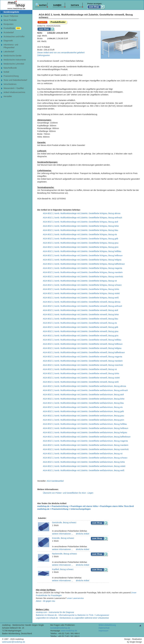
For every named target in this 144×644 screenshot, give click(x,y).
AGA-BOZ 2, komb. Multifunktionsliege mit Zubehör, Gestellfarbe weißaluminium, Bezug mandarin (86, 445)
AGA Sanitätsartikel (55, 481)
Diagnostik (8, 41)
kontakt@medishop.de (60, 628)
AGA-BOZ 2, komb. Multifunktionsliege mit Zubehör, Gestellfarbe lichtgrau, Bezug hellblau (82, 251)
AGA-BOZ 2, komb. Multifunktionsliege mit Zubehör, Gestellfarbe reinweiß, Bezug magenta (82, 357)
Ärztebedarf (9, 32)
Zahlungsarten (44, 55)
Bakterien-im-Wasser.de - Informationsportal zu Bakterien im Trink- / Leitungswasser (73, 615)
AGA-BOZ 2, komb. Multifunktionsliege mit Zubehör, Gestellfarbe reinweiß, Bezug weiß (81, 382)
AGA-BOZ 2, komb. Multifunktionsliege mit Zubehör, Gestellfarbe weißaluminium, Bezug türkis (84, 462)
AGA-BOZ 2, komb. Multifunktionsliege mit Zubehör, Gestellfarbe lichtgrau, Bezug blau (81, 230)
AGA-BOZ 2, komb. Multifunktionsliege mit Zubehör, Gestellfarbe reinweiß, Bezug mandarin (83, 361)
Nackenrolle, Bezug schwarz (64, 554)
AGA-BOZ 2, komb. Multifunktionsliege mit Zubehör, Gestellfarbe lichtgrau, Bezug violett (81, 293)
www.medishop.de (69, 631)
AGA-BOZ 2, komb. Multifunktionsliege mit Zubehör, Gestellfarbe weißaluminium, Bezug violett (84, 466)
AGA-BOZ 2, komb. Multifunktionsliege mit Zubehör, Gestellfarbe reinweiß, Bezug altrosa (82, 302)
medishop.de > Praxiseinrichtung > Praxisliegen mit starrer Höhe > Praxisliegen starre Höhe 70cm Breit (86, 506)
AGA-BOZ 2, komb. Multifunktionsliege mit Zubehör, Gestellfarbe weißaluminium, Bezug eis (83, 407)
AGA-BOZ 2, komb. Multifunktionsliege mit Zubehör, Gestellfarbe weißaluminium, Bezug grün (83, 420)
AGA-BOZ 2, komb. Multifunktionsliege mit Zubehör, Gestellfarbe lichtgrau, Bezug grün (81, 247)
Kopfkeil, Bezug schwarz (63, 569)
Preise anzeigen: (96, 6)
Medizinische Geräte (13, 56)
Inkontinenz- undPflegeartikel (11, 46)
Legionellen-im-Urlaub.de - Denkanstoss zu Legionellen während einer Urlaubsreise (72, 618)
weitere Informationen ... (63, 534)
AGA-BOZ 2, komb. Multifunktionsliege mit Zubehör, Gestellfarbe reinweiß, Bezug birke (81, 314)
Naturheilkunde (10, 68)
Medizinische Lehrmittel (14, 64)
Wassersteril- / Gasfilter (14, 88)
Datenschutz (104, 628)
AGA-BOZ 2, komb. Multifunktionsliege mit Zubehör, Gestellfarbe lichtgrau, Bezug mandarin (83, 272)
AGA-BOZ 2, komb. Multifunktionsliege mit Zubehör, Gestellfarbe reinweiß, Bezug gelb (81, 327)
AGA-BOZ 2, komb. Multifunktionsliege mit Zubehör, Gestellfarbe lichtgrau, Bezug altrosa (82, 213)
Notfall (6, 72)
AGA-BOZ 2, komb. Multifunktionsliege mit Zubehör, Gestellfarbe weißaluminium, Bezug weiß (84, 470)
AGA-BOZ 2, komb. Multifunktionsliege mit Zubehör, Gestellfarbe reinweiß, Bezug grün (81, 336)
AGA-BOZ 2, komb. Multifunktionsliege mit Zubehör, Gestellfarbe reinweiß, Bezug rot (80, 369)
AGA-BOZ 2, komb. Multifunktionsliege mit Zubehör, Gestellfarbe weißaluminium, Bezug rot (83, 454)
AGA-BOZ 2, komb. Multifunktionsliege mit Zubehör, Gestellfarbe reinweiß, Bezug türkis (81, 373)
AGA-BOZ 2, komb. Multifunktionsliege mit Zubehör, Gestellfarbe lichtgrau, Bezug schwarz (82, 285)
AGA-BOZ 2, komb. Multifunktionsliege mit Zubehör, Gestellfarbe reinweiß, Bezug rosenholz (83, 365)
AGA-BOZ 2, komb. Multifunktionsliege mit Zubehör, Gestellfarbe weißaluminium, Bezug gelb (83, 411)
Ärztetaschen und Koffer (14, 37)
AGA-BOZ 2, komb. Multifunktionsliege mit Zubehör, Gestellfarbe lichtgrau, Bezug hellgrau (82, 260)
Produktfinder (12, 28)
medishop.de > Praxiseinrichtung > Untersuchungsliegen (64, 509)
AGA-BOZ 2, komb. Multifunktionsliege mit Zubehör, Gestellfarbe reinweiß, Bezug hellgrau (82, 348)
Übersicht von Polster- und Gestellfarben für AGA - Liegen (68, 493)
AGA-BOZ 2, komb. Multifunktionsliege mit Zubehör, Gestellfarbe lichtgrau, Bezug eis (80, 234)
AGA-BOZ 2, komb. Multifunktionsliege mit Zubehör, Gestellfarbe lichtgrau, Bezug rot (80, 281)
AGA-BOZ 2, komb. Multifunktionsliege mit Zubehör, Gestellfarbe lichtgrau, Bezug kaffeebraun (84, 264)
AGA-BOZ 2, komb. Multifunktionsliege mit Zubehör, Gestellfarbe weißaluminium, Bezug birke (84, 399)
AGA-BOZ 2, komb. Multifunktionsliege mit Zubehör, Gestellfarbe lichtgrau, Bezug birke (81, 226)
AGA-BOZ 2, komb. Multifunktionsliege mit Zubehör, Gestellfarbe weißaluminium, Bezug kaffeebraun (87, 437)
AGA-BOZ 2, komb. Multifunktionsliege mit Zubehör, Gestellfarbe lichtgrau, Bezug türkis (81, 289)
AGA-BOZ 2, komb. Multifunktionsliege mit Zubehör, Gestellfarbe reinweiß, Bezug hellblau (82, 340)
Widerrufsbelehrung (107, 625)
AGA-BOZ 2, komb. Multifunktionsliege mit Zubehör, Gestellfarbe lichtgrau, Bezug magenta (82, 268)
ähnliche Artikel (82, 534)
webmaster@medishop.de (14, 642)
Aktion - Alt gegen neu (45, 601)
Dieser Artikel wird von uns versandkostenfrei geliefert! (61, 53)
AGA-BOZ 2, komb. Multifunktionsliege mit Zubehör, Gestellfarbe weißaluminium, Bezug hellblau (85, 424)
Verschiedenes (10, 84)
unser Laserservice (75, 598)
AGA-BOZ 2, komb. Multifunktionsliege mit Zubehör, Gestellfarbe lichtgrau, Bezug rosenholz (83, 277)
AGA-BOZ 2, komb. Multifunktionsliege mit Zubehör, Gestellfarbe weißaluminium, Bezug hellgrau (85, 432)
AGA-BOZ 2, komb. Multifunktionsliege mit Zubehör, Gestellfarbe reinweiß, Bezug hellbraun (83, 344)
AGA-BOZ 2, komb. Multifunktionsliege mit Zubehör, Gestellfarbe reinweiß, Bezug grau (81, 331)
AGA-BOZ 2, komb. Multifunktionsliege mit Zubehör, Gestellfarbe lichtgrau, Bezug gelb (81, 239)
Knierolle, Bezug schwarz (63, 538)
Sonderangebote (11, 12)
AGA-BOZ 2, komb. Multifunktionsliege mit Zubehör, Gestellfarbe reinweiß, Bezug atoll (81, 310)
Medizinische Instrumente (15, 60)
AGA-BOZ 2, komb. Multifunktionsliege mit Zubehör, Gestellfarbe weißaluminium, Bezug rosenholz (86, 449)
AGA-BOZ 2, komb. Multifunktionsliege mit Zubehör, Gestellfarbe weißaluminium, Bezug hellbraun (86, 428)
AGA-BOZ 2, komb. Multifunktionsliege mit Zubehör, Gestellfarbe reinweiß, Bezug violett (81, 378)
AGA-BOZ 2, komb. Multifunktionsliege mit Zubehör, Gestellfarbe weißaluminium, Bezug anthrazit (85, 390)
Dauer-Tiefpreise (11, 16)
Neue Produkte (10, 20)
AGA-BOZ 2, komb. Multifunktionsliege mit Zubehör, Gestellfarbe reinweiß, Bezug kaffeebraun (84, 352)
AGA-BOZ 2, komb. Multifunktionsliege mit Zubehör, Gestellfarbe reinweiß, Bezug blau (81, 319)
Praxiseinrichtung (11, 76)
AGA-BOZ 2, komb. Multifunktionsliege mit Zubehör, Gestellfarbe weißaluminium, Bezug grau (83, 416)
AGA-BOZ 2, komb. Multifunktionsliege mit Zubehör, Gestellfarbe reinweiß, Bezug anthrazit (82, 306)
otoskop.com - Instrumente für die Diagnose (55, 612)
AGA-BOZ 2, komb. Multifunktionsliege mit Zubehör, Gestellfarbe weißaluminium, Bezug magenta (85, 441)
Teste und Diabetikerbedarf (15, 80)
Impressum (103, 631)
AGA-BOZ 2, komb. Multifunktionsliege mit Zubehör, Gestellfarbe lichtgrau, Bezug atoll (81, 222)
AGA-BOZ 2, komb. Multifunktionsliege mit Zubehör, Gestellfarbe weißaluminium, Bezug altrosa (84, 386)
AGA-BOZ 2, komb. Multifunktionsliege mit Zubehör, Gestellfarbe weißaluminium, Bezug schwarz (85, 458)
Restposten (9, 24)
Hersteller (8, 96)
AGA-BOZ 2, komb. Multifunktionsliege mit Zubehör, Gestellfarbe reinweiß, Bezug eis (80, 323)
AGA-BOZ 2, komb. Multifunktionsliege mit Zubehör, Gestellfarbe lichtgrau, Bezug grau (81, 243)
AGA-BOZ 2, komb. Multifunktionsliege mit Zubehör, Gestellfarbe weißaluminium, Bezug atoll (83, 395)
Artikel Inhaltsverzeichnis (14, 92)
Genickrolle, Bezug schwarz (64, 523)
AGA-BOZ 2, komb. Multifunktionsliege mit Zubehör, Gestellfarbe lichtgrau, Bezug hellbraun (83, 255)
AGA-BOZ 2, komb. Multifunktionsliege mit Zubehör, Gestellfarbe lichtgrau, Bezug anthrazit (82, 218)
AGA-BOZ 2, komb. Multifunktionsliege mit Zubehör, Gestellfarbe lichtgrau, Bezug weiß (81, 298)
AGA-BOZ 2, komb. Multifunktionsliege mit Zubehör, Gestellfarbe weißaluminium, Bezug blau (83, 403)
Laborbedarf (9, 52)
